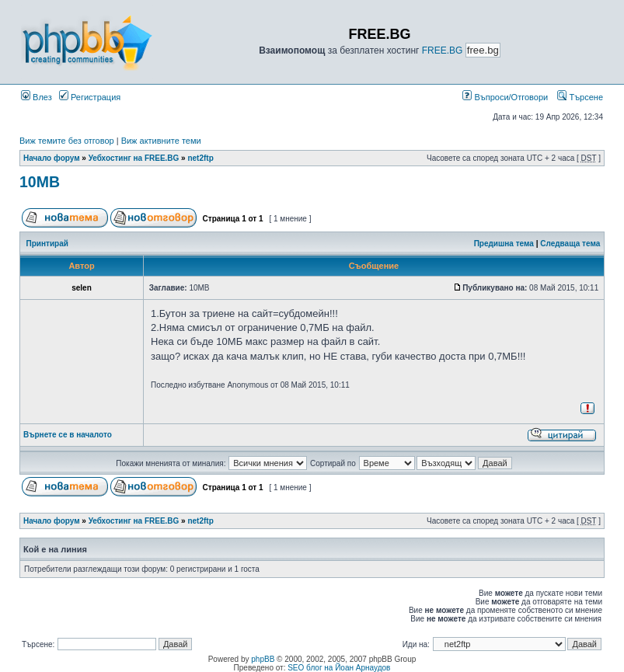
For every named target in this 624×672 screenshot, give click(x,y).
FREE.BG (443, 50)
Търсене (580, 97)
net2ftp (200, 158)
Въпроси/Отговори (505, 97)
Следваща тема (570, 244)
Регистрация (90, 97)
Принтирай (47, 244)
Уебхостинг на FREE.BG (134, 158)
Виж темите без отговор (67, 141)
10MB (40, 182)
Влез (37, 97)
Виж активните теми (161, 141)
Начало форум (52, 158)
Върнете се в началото (68, 435)
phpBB (263, 659)
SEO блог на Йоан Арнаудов (339, 668)
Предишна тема (504, 244)
